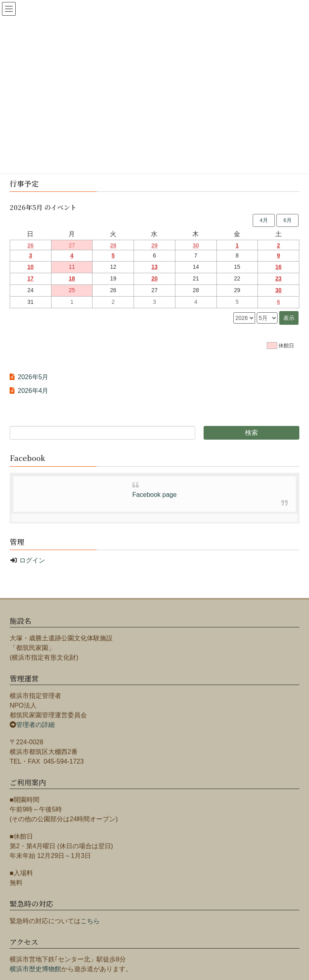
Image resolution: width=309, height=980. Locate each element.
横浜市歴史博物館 (35, 969)
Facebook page (154, 495)
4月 (264, 220)
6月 (287, 220)
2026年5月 (33, 377)
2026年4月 (33, 391)
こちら (90, 921)
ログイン (32, 560)
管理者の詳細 (35, 725)
